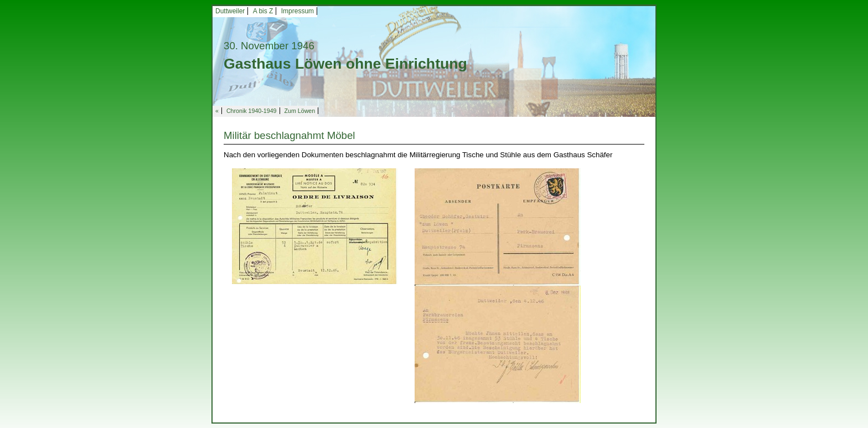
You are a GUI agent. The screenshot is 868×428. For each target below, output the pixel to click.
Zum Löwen (300, 111)
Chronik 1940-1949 (252, 111)
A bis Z (263, 11)
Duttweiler (230, 11)
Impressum (298, 11)
